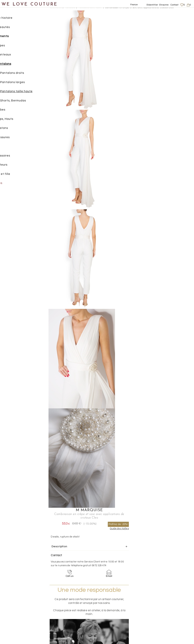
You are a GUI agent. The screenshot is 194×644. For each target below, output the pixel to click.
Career (161, 617)
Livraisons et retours (169, 602)
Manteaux (15, 55)
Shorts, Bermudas (25, 101)
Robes (12, 110)
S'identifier (152, 5)
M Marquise (150, 12)
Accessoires (13, 156)
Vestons (14, 129)
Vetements (56, 7)
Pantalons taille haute (28, 92)
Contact (175, 5)
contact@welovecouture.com (170, 565)
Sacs (8, 147)
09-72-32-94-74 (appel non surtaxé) (121, 565)
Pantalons (15, 65)
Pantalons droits (24, 74)
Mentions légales (167, 598)
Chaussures (13, 138)
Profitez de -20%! (173, 26)
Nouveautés (13, 28)
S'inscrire (164, 5)
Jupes (12, 46)
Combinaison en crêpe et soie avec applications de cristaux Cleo (139, 7)
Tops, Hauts (16, 120)
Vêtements (12, 37)
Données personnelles (170, 606)
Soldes (9, 184)
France (134, 5)
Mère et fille (13, 175)
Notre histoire (14, 19)
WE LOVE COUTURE (30, 4)
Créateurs (12, 165)
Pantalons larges (24, 83)
